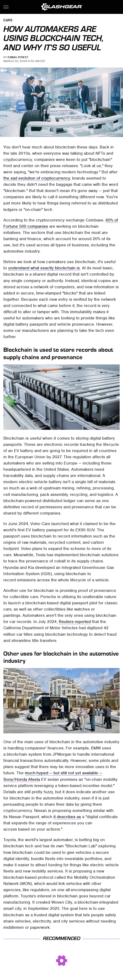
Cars (8, 20)
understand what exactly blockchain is (44, 268)
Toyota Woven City (107, 730)
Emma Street (18, 57)
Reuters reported (75, 622)
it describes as (67, 817)
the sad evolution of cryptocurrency (37, 178)
